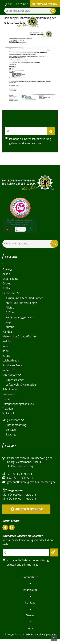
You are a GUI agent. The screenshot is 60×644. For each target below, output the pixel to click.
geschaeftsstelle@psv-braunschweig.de (31, 482)
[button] (9, 293)
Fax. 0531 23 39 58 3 (20, 478)
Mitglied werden (26, 509)
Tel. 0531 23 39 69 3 (20, 474)
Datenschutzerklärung (38, 139)
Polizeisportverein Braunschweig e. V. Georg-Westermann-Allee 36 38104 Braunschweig (30, 462)
